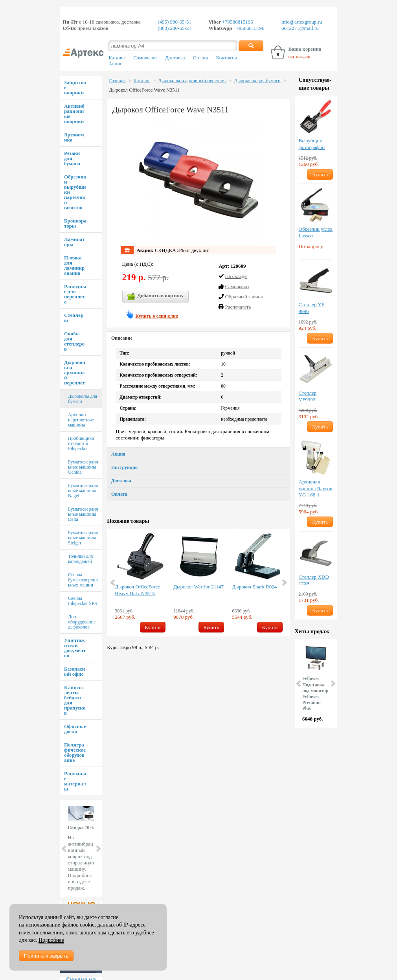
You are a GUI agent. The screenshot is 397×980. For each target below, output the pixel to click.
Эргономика (74, 137)
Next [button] (284, 583)
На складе (236, 276)
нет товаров (299, 56)
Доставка (175, 58)
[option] (140, 583)
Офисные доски (75, 729)
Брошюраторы (75, 223)
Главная (117, 81)
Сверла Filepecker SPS (83, 601)
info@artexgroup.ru (302, 22)
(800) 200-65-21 (175, 28)
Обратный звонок (244, 297)
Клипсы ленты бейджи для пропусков (75, 700)
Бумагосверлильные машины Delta (83, 514)
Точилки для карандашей (80, 559)
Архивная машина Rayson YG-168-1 (316, 488)
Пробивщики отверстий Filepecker (81, 443)
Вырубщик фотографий (312, 144)
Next (98, 849)
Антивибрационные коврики (74, 114)
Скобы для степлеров (74, 341)
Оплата (201, 58)
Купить (153, 627)
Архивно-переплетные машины (81, 420)
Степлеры (74, 318)
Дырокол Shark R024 (254, 587)
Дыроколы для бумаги (83, 399)
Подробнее (51, 940)
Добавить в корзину (156, 296)
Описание (122, 338)
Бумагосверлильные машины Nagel (83, 491)
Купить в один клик (157, 316)
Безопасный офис (74, 671)
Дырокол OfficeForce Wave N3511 (144, 90)
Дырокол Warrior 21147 (198, 587)
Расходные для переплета (75, 294)
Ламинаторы (74, 242)
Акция (118, 454)
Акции (116, 64)
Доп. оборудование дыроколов (82, 622)
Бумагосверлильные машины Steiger (83, 538)
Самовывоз (145, 58)
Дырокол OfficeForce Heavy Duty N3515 (137, 590)
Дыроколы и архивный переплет (75, 372)
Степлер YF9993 (308, 396)
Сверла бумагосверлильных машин (83, 580)
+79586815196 (237, 22)
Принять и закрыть (46, 956)
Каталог (117, 58)
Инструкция (124, 467)
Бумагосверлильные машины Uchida (83, 467)
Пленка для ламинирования (74, 265)
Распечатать (238, 307)
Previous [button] (113, 583)
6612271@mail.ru (300, 28)
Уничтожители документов (75, 648)
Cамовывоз (237, 286)
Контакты (227, 58)
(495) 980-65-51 (175, 22)
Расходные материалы (75, 781)
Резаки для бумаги (72, 158)
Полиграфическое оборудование (75, 752)
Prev (64, 849)
